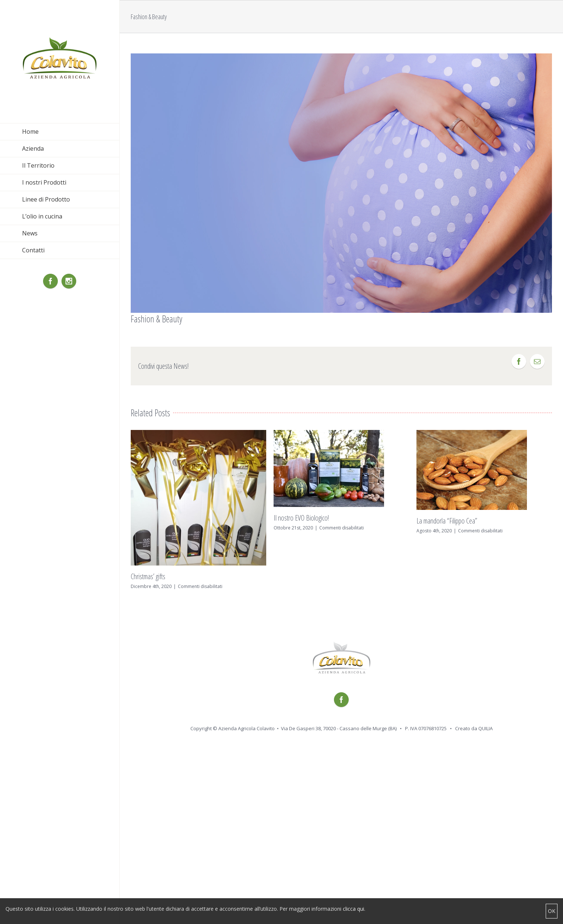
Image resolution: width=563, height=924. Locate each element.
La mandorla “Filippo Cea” (447, 521)
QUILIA (485, 728)
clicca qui (353, 909)
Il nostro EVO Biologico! (301, 518)
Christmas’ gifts (148, 576)
